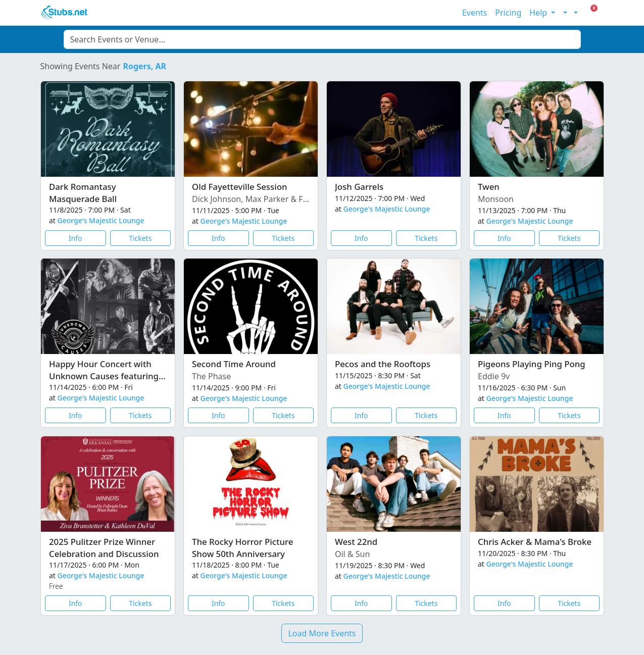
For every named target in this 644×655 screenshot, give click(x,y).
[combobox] (322, 39)
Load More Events (322, 633)
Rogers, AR (144, 66)
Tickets (140, 238)
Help (539, 13)
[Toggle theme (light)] (564, 13)
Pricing (508, 13)
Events (475, 13)
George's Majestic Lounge (101, 220)
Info (75, 238)
